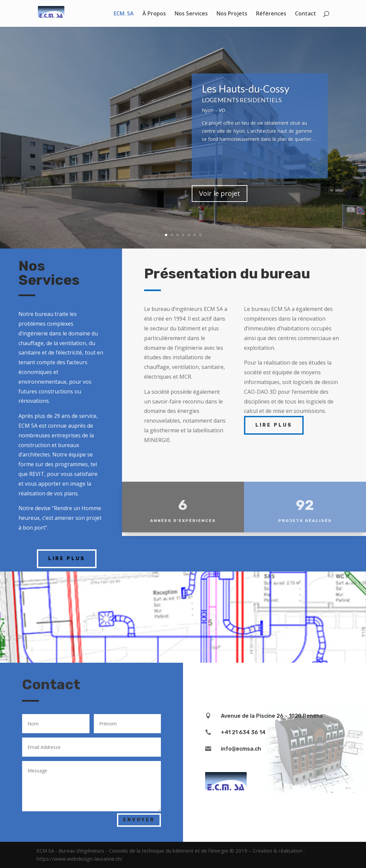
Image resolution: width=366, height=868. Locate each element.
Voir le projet (220, 199)
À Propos (154, 14)
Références (271, 14)
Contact (306, 14)
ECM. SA (124, 14)
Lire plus (67, 559)
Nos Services (191, 14)
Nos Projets (232, 14)
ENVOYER (139, 820)
